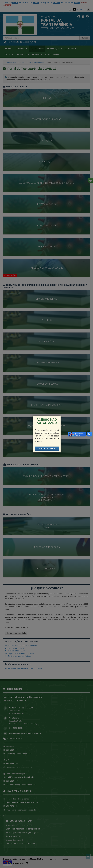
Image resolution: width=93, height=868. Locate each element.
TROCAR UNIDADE (47, 449)
